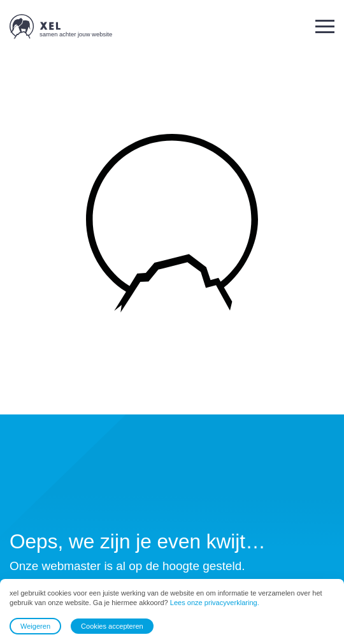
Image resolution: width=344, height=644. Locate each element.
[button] (325, 26)
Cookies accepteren (112, 626)
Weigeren (35, 626)
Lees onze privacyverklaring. (215, 603)
